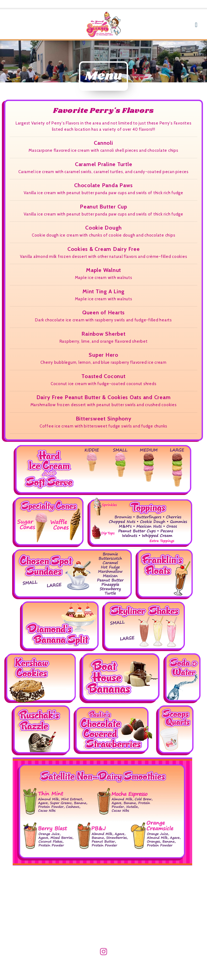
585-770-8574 (184, 4)
